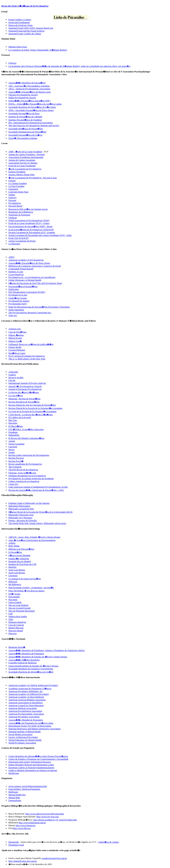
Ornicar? (12, 197)
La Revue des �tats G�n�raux (24, 392)
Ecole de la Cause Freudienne (22, 166)
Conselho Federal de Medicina (22, 663)
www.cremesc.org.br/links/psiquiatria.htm (28, 786)
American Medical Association (23, 708)
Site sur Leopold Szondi (19, 608)
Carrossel (13, 447)
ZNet (11, 619)
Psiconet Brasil (15, 206)
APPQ (11, 257)
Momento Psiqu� (17, 647)
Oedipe (12, 195)
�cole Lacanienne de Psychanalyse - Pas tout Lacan (33, 178)
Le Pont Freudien (16, 186)
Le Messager (14, 244)
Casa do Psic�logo (18, 332)
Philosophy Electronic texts (21, 515)
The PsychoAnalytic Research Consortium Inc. (30, 312)
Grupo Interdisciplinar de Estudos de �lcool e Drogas (33, 666)
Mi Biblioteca (15, 584)
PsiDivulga (14, 289)
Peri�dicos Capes (17, 353)
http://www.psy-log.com (48, 817)
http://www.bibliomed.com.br (32, 823)
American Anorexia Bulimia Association (27, 700)
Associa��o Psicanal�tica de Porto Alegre (29, 263)
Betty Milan (14, 546)
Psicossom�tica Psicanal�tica (23, 286)
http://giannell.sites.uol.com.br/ (23, 861)
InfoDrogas (14, 773)
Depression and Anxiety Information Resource (30, 762)
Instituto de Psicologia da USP (22, 564)
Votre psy (13, 315)
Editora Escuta (15, 338)
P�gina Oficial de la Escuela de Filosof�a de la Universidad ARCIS (40, 512)
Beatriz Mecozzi (16, 628)
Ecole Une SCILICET (19, 238)
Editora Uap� (15, 341)
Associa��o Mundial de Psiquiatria (26, 720)
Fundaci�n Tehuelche (19, 559)
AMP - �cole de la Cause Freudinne (25, 152)
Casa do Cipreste (16, 625)
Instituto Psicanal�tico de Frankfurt (25, 120)
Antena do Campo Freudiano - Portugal (26, 154)
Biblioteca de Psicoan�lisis (21, 549)
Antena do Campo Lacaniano (22, 160)
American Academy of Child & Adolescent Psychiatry (33, 685)
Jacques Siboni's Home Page (22, 174)
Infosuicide (14, 842)
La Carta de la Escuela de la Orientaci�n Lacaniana (32, 411)
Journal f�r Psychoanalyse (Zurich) (25, 386)
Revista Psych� (16, 461)
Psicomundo (14, 597)
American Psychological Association (25, 711)
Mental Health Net (17, 795)
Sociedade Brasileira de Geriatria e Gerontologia (31, 669)
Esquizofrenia (15, 800)
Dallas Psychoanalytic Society (22, 98)
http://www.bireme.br (26, 825)
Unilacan (13, 218)
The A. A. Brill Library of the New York (27, 359)
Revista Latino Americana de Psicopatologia (29, 455)
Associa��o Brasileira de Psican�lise (27, 83)
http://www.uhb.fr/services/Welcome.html (45, 814)
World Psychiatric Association (22, 743)
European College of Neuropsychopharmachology (31, 767)
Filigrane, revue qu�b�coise (22, 473)
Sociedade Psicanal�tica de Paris (24, 113)
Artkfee (12, 543)
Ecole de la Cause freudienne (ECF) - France (29, 223)
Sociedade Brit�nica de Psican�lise (26, 129)
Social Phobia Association (20, 734)
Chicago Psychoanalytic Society (23, 95)
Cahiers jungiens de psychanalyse (24, 481)
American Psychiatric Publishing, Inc (26, 691)
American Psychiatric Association (24, 717)
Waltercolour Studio (18, 616)
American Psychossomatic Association (26, 714)
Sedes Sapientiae (16, 310)
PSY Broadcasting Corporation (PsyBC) (27, 292)
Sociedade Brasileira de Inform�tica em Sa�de (31, 672)
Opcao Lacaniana (16, 444)
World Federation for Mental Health (25, 740)
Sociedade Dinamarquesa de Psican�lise (27, 132)
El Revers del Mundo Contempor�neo (26, 438)
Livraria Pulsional (17, 350)
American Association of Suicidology (26, 703)
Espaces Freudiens (17, 172)
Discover (13, 633)
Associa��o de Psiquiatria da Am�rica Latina (31, 723)
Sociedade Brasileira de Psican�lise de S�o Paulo (32, 107)
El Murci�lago (16, 426)
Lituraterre (13, 189)
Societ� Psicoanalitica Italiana (23, 138)
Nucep (11, 449)
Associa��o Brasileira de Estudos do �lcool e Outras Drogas (38, 657)
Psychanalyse (15, 203)
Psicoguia (13, 599)
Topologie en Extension (19, 215)
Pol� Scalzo (14, 594)
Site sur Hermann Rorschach (22, 611)
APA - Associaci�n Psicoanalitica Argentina (29, 86)
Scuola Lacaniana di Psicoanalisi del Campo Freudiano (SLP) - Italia (40, 235)
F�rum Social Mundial (19, 555)
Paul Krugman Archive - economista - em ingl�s (31, 587)
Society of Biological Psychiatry (23, 737)
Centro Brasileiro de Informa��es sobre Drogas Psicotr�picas (38, 756)
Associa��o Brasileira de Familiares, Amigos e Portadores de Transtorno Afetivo (47, 650)
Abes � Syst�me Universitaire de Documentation (32, 540)
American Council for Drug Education (26, 705)
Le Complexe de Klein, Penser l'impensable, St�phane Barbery (38, 50)
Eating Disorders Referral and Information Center (31, 765)
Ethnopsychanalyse (17, 622)
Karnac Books (15, 347)
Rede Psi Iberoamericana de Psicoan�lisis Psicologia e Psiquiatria (39, 307)
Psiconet (12, 200)
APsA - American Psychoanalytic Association (29, 89)
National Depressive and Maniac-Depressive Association (34, 729)
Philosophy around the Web (21, 509)
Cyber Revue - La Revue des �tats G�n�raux (31, 414)
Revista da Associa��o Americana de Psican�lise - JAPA (36, 490)
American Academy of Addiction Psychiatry (29, 694)
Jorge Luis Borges (17, 570)
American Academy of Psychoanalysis (26, 260)
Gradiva (12, 375)
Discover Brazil (16, 631)
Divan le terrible (16, 377)
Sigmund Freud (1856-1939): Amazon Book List (31, 28)
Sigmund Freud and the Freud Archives (26, 31)
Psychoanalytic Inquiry (19, 301)
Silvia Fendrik (15, 602)
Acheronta (13, 372)
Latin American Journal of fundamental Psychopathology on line (38, 487)
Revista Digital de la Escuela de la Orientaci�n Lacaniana (35, 408)
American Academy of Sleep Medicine (26, 697)
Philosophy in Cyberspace (20, 518)
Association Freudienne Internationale (26, 157)
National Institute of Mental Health (25, 731)
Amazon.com (15, 329)
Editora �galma (16, 335)
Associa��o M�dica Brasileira (24, 660)
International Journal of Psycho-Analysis (27, 383)
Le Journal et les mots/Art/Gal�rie (25, 579)
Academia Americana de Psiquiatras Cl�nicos (30, 688)
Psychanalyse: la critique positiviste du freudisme (31, 478)
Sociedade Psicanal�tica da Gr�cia (25, 135)
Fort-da (12, 380)
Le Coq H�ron (16, 395)
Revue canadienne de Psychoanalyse (25, 464)
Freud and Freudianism (19, 22)
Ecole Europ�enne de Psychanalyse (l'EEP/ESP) (31, 230)
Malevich (13, 581)
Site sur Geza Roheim (18, 605)
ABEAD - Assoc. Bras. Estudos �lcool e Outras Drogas (34, 537)
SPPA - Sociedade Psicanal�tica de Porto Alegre (31, 110)
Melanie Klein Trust (18, 47)
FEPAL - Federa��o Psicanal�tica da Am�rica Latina (35, 104)
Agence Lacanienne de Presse (22, 241)
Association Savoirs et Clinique (23, 163)
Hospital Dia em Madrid (20, 561)
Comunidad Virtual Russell (21, 269)
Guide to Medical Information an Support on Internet (33, 770)
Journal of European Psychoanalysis (25, 389)
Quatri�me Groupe (18, 298)
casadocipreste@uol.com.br (54, 858)
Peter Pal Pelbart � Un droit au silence (26, 591)
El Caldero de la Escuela (20, 417)
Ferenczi (12, 63)
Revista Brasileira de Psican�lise (24, 402)
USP (11, 614)
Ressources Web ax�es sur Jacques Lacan (28, 209)
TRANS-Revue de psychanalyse (23, 470)
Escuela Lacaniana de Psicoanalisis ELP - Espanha (32, 232)
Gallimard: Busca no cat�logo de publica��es (31, 344)
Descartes (13, 423)
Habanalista (14, 435)
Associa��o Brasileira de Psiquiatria (26, 653)
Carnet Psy (13, 484)
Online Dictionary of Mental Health (25, 280)
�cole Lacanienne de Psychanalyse (25, 169)
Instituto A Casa (16, 272)
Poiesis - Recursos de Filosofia (23, 520)
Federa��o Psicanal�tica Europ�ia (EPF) (29, 101)
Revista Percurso (16, 458)
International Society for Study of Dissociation (30, 726)
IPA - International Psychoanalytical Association (31, 123)
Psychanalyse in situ (18, 295)
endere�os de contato (109, 842)
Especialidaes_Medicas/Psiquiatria (24, 789)
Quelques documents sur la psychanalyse (27, 476)
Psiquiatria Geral (16, 845)
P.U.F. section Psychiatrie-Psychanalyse (27, 356)
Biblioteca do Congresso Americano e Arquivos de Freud (35, 266)
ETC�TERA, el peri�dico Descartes (26, 429)
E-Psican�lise (15, 552)
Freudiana (13, 432)
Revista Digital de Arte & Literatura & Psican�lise (32, 405)
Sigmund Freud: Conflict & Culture (25, 34)
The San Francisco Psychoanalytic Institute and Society (34, 125)
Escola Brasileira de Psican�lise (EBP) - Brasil (30, 226)
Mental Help (14, 797)
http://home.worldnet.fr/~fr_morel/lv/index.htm (55, 820)
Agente (12, 441)
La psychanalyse (16, 274)
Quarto (12, 452)
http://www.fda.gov (22, 828)
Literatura (13, 575)
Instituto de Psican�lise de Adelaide (25, 117)
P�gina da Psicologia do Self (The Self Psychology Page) (35, 283)
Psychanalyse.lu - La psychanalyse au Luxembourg (32, 277)
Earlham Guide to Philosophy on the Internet (29, 503)
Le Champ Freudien (18, 183)
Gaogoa (12, 180)
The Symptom (15, 467)
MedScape (13, 792)
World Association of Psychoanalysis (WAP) (29, 220)
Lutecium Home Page (18, 192)
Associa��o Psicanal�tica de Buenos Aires (30, 92)
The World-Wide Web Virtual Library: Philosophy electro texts (37, 523)
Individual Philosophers (19, 506)
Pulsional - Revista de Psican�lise (24, 399)
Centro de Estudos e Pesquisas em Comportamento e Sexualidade (38, 759)
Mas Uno (13, 420)
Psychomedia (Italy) (18, 304)
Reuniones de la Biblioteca (21, 212)
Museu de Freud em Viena (21, 25)
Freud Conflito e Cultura (20, 20)
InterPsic (12, 567)
